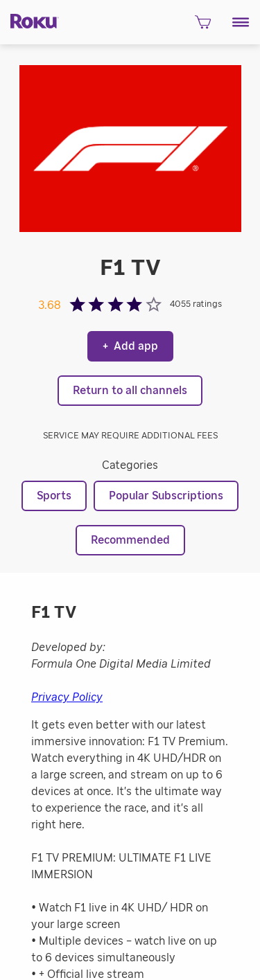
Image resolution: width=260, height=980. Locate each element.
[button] (241, 22)
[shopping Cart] (203, 26)
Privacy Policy (67, 697)
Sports (54, 496)
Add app (130, 346)
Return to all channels (130, 391)
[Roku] (29, 20)
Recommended (130, 540)
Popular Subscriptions (166, 496)
